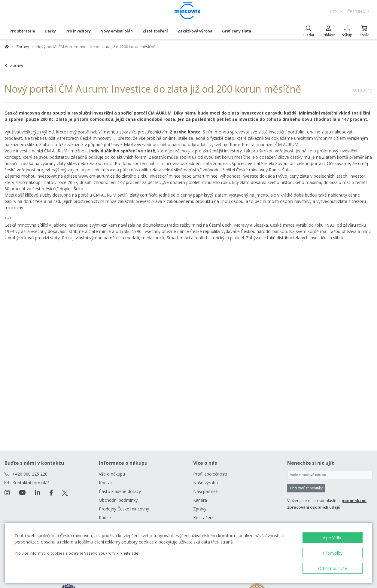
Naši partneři (206, 491)
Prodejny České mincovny (124, 509)
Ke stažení (203, 518)
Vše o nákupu (112, 474)
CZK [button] (334, 12)
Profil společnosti (210, 474)
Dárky (50, 31)
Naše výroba (205, 483)
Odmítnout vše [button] (333, 568)
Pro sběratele (22, 31)
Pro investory (78, 31)
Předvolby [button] (333, 553)
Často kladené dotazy (120, 491)
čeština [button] (357, 12)
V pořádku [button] (333, 538)
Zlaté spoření (155, 31)
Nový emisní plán (117, 31)
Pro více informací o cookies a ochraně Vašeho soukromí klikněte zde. (77, 553)
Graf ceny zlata (237, 31)
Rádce (105, 518)
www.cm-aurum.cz (96, 176)
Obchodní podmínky (118, 500)
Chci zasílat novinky (306, 488)
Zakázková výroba (195, 31)
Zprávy (23, 47)
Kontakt (106, 483)
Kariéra (200, 500)
